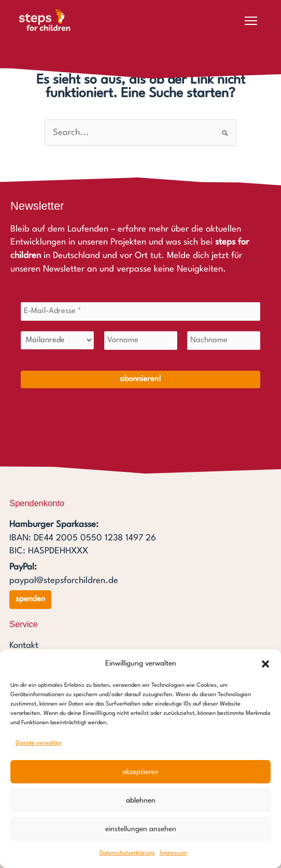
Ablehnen (141, 801)
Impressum (173, 853)
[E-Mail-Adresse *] (140, 311)
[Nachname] (224, 341)
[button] (265, 664)
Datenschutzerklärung (127, 853)
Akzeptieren (140, 772)
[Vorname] (141, 341)
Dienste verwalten (39, 743)
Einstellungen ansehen (141, 829)
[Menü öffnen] (251, 21)
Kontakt (24, 646)
